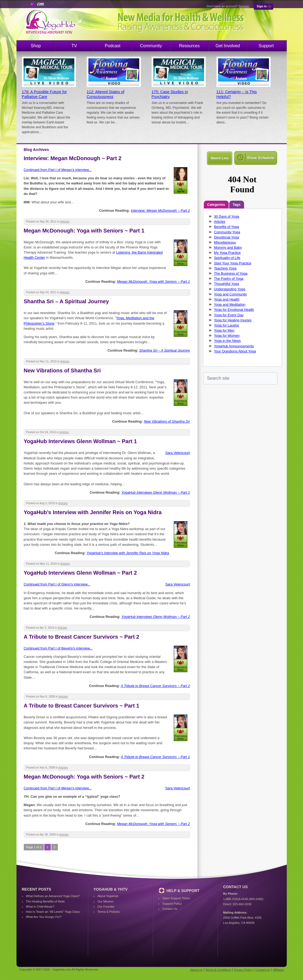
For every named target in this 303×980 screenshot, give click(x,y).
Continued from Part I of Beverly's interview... (58, 648)
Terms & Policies (109, 912)
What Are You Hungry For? (44, 917)
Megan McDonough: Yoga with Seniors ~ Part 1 (84, 231)
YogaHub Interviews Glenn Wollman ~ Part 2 (80, 573)
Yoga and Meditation (230, 304)
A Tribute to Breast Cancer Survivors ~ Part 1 (82, 706)
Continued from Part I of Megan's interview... (58, 170)
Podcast (113, 46)
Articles (65, 222)
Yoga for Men (224, 330)
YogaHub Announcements (234, 346)
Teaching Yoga (225, 268)
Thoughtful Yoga (227, 284)
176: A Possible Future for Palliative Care (44, 94)
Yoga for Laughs (227, 325)
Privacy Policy (243, 970)
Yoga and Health (227, 299)
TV (74, 46)
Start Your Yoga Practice (233, 263)
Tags (237, 205)
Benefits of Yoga (227, 227)
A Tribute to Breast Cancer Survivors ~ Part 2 (82, 637)
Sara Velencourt (177, 453)
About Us (196, 970)
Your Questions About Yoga (235, 351)
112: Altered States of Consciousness (106, 94)
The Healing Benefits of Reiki (45, 901)
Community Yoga (227, 232)
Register (244, 6)
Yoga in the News (227, 341)
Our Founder (106, 907)
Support (266, 46)
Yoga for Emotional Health (234, 310)
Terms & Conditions (218, 970)
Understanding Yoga (230, 289)
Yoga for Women (227, 336)
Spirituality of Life (227, 258)
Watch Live (220, 158)
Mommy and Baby (228, 247)
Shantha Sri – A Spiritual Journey (66, 301)
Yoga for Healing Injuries (233, 320)
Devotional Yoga (227, 237)
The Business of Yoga (231, 273)
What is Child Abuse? (40, 907)
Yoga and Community (231, 294)
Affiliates (278, 970)
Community (151, 46)
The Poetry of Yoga (229, 279)
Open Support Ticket (176, 898)
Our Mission (106, 901)
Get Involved (228, 46)
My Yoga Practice (227, 253)
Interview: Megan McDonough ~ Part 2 (73, 158)
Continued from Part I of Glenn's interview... (57, 584)
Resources (189, 46)
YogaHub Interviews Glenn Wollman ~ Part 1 (80, 441)
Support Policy (172, 904)
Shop (36, 46)
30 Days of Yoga (227, 216)
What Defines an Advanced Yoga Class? (53, 896)
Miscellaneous (225, 242)
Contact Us (170, 909)
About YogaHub (108, 896)
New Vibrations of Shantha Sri (62, 371)
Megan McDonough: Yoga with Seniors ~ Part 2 (84, 777)
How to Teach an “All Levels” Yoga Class (53, 912)
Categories (216, 205)
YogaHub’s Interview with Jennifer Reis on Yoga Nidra (93, 512)
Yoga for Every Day (229, 315)
